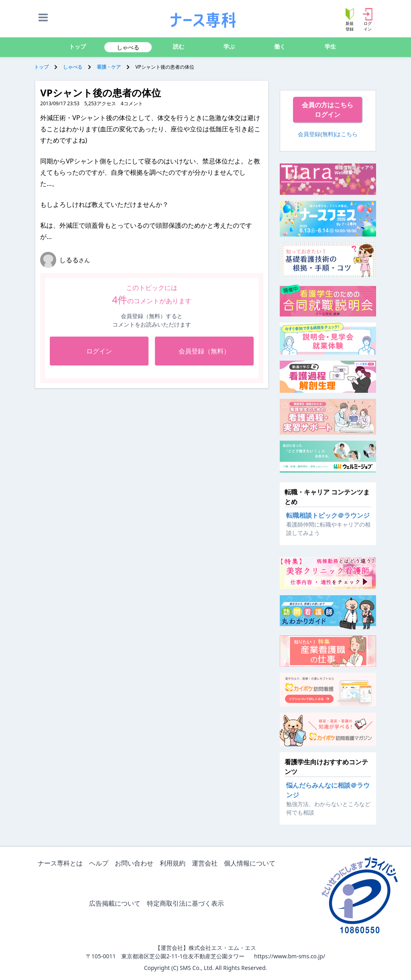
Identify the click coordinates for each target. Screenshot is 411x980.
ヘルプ (100, 864)
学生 (330, 46)
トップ (77, 46)
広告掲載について (116, 904)
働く (280, 46)
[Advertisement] (152, 448)
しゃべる (128, 47)
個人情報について (251, 864)
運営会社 (206, 864)
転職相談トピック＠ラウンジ (328, 515)
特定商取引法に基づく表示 (187, 904)
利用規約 (174, 864)
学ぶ (229, 46)
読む (179, 46)
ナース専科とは (62, 864)
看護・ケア (109, 67)
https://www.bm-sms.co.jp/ (290, 956)
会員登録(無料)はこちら (328, 134)
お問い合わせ (136, 864)
